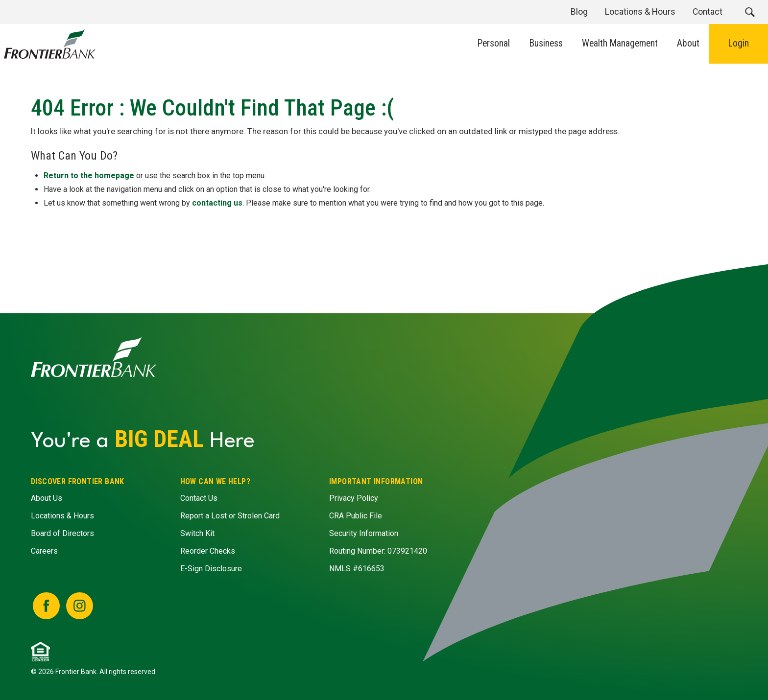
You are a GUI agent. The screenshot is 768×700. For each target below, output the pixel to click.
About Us (47, 499)
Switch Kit (197, 534)
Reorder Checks (207, 551)
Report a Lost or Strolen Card (229, 516)
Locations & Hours (62, 516)
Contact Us (198, 499)
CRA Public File (356, 516)
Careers (44, 551)
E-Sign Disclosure (211, 569)
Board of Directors (62, 534)
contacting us (217, 202)
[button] (750, 12)
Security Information (364, 534)
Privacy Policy (354, 499)
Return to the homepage (89, 175)
